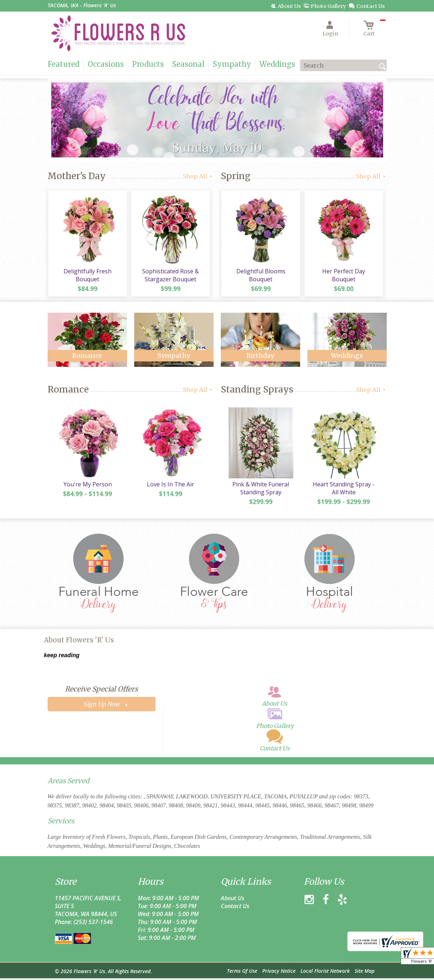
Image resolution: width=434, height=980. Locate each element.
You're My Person (87, 486)
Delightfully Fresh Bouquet (87, 276)
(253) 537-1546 (93, 924)
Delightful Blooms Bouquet (260, 276)
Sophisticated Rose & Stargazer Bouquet (170, 276)
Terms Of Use (242, 973)
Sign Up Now (102, 706)
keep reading (62, 657)
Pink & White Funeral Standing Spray (260, 490)
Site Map (365, 973)
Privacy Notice (279, 973)
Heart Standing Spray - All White (343, 490)
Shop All (198, 176)
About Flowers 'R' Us (79, 642)
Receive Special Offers (101, 691)
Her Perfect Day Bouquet (343, 272)
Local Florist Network (325, 973)
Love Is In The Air (170, 486)
